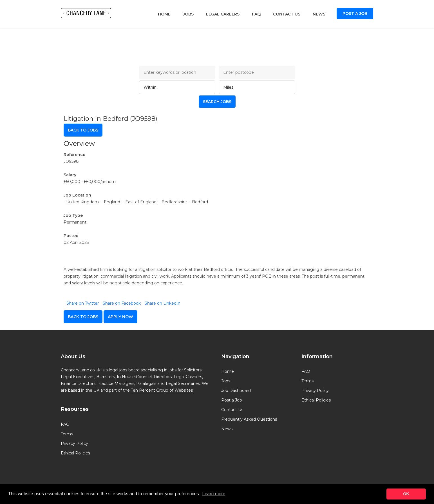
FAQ (256, 14)
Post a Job (355, 14)
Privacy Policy (74, 443)
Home (164, 14)
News (319, 14)
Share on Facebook (122, 303)
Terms (67, 434)
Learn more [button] (214, 494)
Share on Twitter (83, 303)
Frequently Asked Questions (249, 419)
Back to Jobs (83, 130)
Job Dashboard (236, 391)
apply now (120, 317)
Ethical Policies (75, 453)
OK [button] (406, 494)
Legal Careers (223, 14)
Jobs (188, 14)
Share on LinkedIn (163, 303)
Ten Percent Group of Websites (162, 390)
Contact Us (287, 14)
